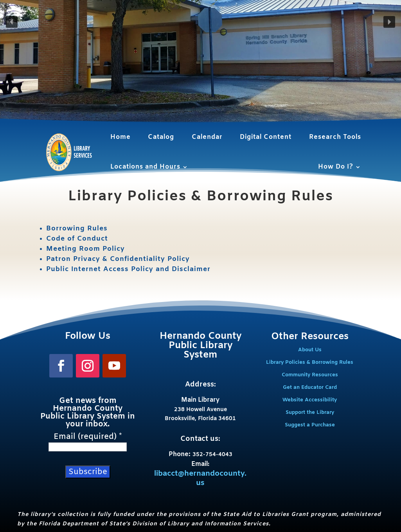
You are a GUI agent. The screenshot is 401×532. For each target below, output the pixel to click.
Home (120, 137)
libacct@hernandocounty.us (200, 479)
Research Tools (335, 137)
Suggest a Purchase (310, 425)
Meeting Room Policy (85, 249)
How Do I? (336, 167)
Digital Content (266, 137)
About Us (310, 350)
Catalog (161, 137)
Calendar (207, 137)
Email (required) (88, 437)
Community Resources (310, 375)
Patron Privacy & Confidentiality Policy (118, 259)
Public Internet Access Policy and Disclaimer (128, 269)
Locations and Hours (145, 167)
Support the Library (310, 412)
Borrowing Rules (77, 229)
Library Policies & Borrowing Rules (310, 362)
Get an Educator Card (310, 387)
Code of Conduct (77, 239)
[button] (12, 22)
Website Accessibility (310, 400)
